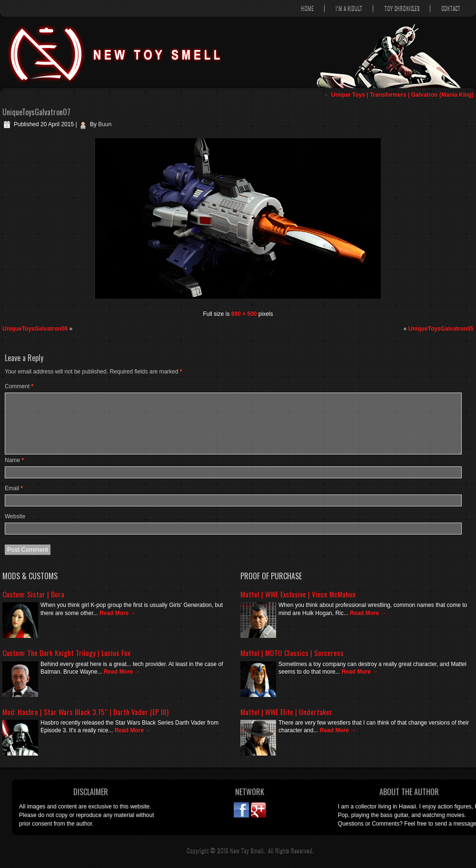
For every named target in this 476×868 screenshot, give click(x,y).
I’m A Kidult (349, 8)
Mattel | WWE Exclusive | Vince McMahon (298, 594)
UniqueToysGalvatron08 (35, 329)
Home (307, 8)
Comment (19, 386)
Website (15, 516)
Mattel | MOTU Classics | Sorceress (292, 653)
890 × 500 (244, 314)
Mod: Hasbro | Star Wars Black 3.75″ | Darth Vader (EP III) (85, 712)
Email (14, 488)
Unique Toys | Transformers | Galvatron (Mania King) (399, 95)
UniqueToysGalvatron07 (36, 112)
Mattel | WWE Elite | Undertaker (286, 712)
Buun (105, 124)
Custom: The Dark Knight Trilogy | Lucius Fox (66, 653)
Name (14, 460)
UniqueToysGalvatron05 (441, 329)
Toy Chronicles (402, 8)
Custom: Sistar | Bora (33, 594)
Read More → (118, 613)
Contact (451, 8)
